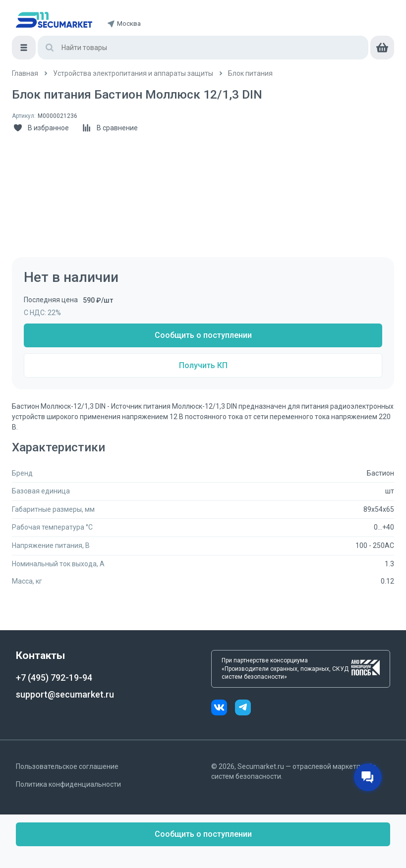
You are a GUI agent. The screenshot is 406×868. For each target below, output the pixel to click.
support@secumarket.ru (65, 694)
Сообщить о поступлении (203, 335)
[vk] (223, 709)
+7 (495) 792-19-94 (54, 678)
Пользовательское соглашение (67, 766)
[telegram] (243, 709)
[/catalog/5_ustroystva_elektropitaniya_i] (133, 74)
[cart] (382, 48)
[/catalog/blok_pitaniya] (250, 74)
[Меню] (24, 48)
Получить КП (203, 365)
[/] (25, 74)
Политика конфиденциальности (68, 784)
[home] (54, 20)
